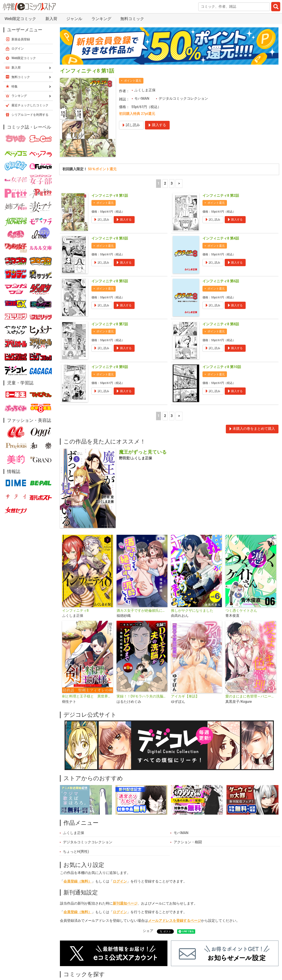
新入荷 (70, 957)
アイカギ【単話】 (185, 655)
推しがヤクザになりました (192, 569)
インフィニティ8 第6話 (221, 239)
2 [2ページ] (165, 142)
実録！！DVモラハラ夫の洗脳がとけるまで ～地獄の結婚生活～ (142, 655)
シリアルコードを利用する (30, 73)
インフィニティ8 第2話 (221, 154)
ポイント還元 (133, 39)
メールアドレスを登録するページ (174, 879)
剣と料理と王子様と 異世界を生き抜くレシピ (88, 655)
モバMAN (142, 57)
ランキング (94, 957)
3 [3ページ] (172, 142)
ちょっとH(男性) (76, 810)
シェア (148, 889)
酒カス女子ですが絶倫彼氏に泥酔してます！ (142, 569)
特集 (116, 957)
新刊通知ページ (125, 862)
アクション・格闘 (188, 800)
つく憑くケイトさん (241, 569)
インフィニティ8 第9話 (110, 325)
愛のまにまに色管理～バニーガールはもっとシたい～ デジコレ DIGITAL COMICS (251, 655)
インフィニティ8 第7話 (110, 282)
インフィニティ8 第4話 (221, 197)
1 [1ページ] (159, 142)
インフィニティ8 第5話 (110, 239)
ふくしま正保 (145, 49)
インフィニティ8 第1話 (110, 154)
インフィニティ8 (75, 569)
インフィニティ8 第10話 (222, 325)
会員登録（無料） (78, 840)
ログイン (120, 840)
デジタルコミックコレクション (183, 57)
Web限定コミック (24, 16)
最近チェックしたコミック (190, 957)
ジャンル (136, 957)
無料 (156, 957)
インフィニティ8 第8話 (221, 282)
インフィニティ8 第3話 (110, 197)
